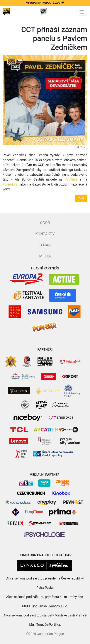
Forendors (10, 184)
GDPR (45, 223)
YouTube (71, 179)
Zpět (81, 198)
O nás (45, 245)
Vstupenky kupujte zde (45, 3)
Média (45, 256)
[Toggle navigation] (82, 12)
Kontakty (45, 234)
